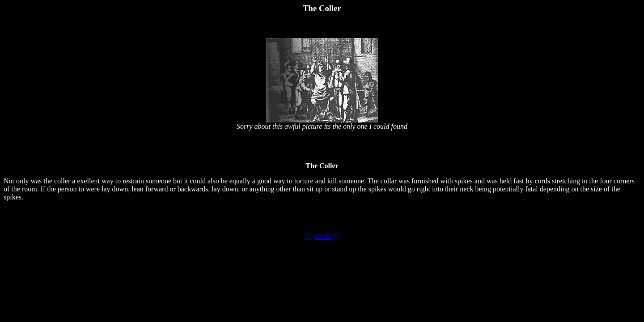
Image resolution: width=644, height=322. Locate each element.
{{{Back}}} (322, 236)
